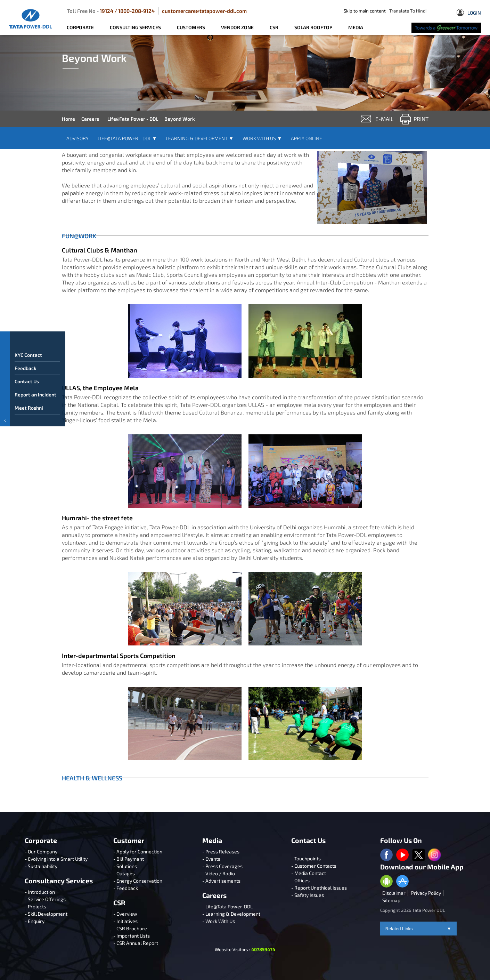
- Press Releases (221, 852)
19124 (107, 11)
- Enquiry (35, 921)
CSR (274, 27)
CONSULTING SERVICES (135, 27)
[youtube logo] (402, 855)
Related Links (418, 929)
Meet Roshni (29, 420)
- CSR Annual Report (136, 943)
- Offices (300, 880)
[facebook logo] (386, 855)
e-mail (384, 119)
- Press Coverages (222, 866)
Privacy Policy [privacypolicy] (426, 893)
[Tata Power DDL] (31, 19)
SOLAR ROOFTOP (313, 27)
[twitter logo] (418, 855)
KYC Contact (29, 367)
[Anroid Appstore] (386, 882)
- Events (211, 859)
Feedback (26, 380)
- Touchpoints (306, 858)
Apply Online (307, 138)
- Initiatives (125, 921)
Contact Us (27, 393)
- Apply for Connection (138, 852)
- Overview (125, 914)
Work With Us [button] (262, 138)
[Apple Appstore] (402, 882)
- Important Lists (132, 936)
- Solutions (125, 866)
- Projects (35, 906)
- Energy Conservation (138, 881)
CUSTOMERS (191, 27)
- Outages (124, 873)
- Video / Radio (219, 873)
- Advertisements (221, 881)
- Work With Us (219, 921)
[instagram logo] (434, 855)
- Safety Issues (308, 895)
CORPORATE (80, 27)
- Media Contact (309, 873)
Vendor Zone (237, 27)
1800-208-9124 (136, 11)
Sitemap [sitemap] (391, 900)
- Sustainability (41, 866)
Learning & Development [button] (200, 138)
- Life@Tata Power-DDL (227, 906)
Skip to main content (365, 11)
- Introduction (40, 892)
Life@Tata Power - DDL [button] (127, 138)
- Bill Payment (129, 859)
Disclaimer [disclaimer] (394, 893)
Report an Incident (36, 406)
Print (421, 119)
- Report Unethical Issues (319, 888)
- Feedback (126, 888)
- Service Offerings (45, 899)
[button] (5, 392)
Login (469, 14)
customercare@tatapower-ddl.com (204, 11)
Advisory (77, 138)
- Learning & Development (231, 914)
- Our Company (41, 852)
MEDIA (356, 27)
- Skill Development (46, 914)
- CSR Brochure (130, 928)
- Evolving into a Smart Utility (56, 859)
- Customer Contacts (314, 866)
